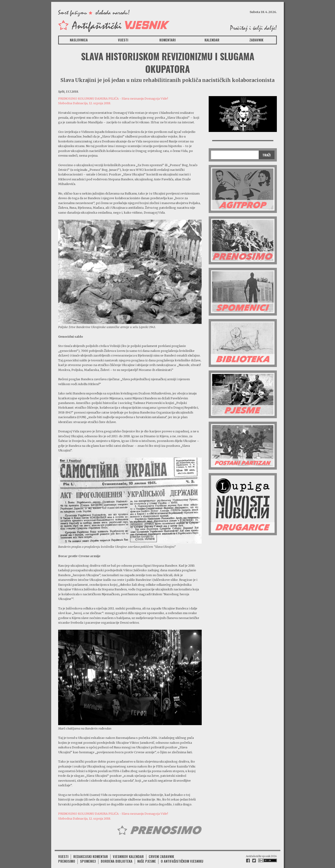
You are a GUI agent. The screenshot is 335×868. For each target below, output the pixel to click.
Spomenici (88, 856)
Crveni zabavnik (161, 852)
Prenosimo (67, 856)
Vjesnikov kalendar (128, 852)
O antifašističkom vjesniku (182, 856)
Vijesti (123, 40)
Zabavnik (256, 40)
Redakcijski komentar (91, 852)
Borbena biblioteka (117, 856)
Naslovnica (79, 40)
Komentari (167, 40)
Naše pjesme (147, 856)
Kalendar (212, 40)
